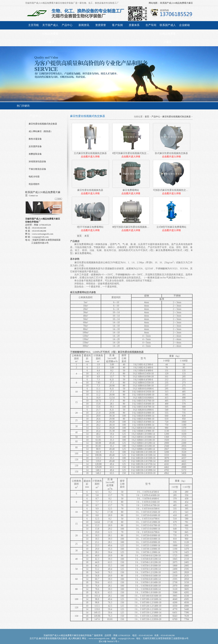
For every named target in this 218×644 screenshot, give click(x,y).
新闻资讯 (84, 25)
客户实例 (117, 25)
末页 (87, 236)
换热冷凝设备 (35, 139)
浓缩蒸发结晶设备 (37, 161)
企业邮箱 (184, 25)
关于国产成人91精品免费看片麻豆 (50, 34)
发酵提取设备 (35, 154)
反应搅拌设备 (35, 146)
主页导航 (34, 25)
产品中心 (67, 25)
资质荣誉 (101, 25)
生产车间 (151, 25)
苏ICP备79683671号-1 (109, 641)
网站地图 (153, 3)
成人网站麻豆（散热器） (41, 131)
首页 (147, 117)
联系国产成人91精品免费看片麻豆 (176, 3)
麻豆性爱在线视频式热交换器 (43, 124)
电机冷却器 (34, 177)
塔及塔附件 (34, 184)
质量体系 (134, 25)
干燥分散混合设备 (37, 169)
